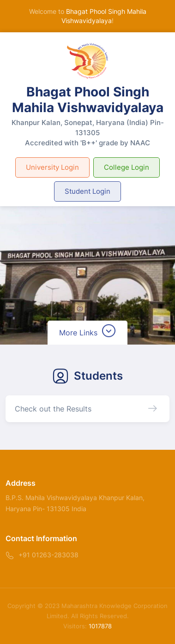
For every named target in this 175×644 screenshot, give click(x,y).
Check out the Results (53, 409)
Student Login (87, 191)
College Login (127, 167)
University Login (52, 167)
